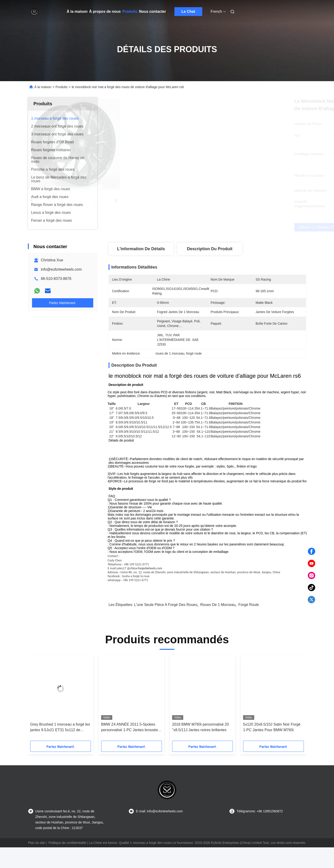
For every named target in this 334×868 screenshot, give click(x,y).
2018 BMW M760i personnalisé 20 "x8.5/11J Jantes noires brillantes (201, 748)
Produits (130, 11)
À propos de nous (105, 11)
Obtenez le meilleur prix (232, 227)
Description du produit (210, 249)
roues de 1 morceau (218, 625)
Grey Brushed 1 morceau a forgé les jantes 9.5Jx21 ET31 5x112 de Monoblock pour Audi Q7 (60, 748)
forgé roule (249, 625)
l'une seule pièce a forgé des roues (166, 625)
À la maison (77, 11)
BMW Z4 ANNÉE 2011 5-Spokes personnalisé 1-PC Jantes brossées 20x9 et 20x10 (130, 748)
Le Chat (188, 11)
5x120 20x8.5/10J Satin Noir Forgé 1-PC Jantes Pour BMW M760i (272, 748)
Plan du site (37, 863)
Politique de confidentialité (67, 863)
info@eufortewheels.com (61, 269)
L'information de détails (141, 249)
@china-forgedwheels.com (145, 589)
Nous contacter (152, 11)
